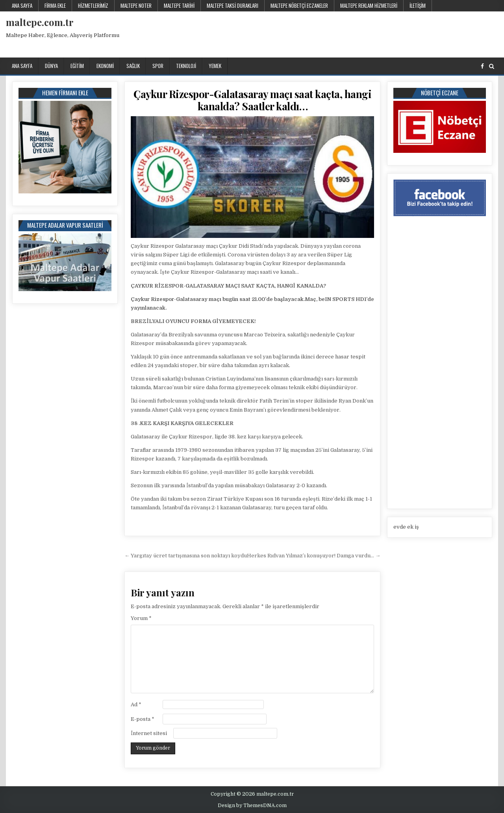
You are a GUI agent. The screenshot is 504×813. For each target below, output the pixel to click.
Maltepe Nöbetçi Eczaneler (299, 6)
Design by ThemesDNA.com (252, 806)
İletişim (418, 6)
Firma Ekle (55, 6)
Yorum (141, 618)
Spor (158, 66)
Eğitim (77, 66)
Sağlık (133, 66)
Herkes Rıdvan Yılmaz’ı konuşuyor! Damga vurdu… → (314, 556)
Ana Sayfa (22, 6)
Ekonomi (105, 66)
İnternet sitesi (149, 733)
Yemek (215, 66)
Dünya (51, 66)
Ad (136, 704)
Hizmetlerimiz (93, 6)
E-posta (143, 719)
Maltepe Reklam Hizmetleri (369, 6)
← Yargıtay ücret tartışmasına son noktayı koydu (186, 556)
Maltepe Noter (136, 6)
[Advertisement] (354, 33)
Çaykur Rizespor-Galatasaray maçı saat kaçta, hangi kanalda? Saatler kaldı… (252, 100)
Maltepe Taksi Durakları (233, 6)
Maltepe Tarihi (179, 6)
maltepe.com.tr (40, 22)
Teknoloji (186, 66)
